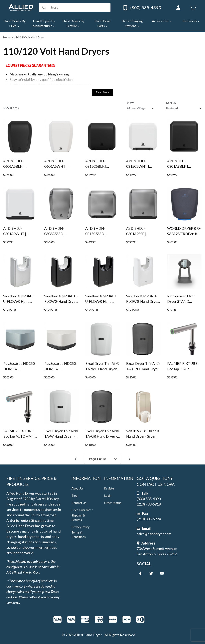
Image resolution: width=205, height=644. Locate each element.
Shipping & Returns (78, 518)
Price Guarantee (82, 510)
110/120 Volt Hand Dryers (30, 37)
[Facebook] (140, 573)
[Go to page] (102, 459)
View (130, 103)
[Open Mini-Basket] (193, 8)
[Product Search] (79, 7)
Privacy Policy (80, 527)
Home (7, 37)
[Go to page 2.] (130, 459)
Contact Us (79, 503)
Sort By (171, 103)
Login (108, 496)
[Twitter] (151, 573)
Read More (102, 92)
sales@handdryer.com (154, 534)
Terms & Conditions (79, 535)
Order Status (113, 503)
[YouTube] (162, 573)
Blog (74, 496)
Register (110, 488)
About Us (78, 488)
